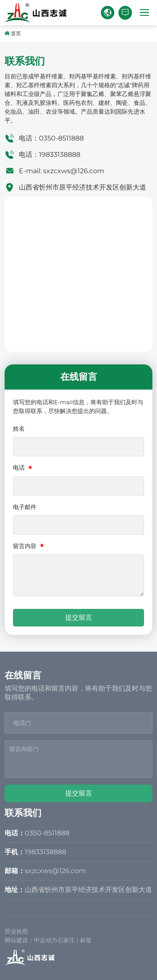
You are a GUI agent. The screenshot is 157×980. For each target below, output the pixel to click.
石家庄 (66, 940)
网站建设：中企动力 (31, 940)
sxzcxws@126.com (74, 171)
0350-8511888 (61, 138)
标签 (86, 940)
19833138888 (60, 155)
